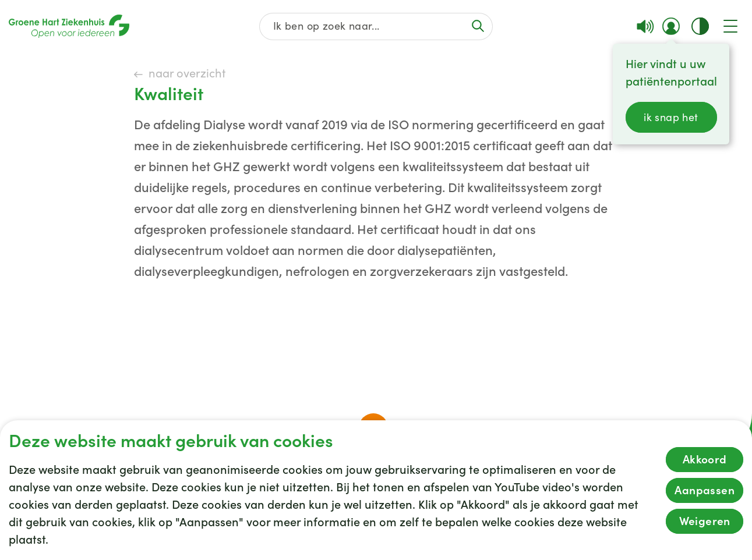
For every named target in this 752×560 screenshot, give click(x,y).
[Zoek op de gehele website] (376, 26)
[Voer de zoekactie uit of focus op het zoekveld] (478, 26)
